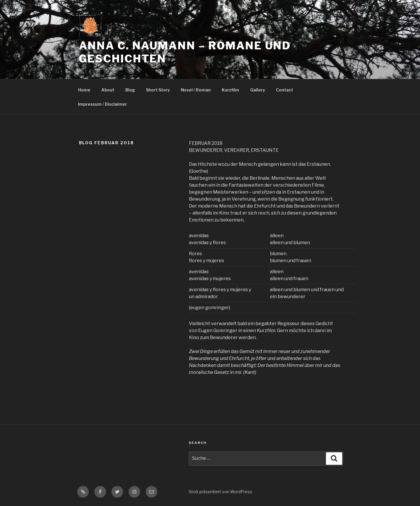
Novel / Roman (196, 90)
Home (84, 90)
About (108, 90)
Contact (285, 90)
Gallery (258, 90)
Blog (130, 90)
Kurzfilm (230, 90)
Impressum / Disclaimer (102, 104)
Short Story (158, 90)
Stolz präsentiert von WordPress (220, 492)
